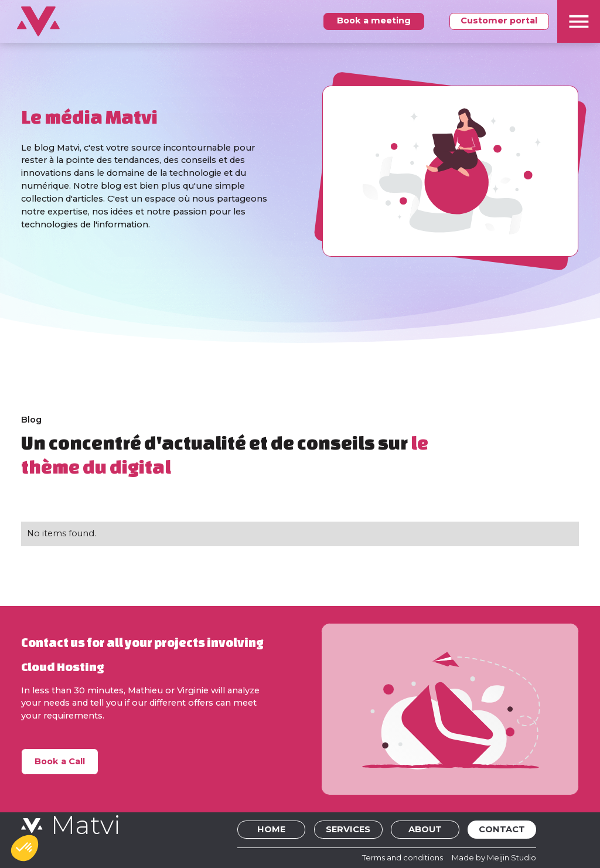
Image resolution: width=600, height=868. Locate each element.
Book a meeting (374, 21)
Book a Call (60, 761)
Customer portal (499, 21)
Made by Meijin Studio (494, 857)
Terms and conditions (403, 857)
